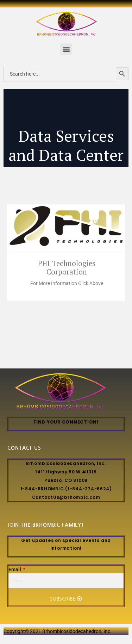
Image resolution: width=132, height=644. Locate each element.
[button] (66, 49)
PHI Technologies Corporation (67, 268)
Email (15, 570)
